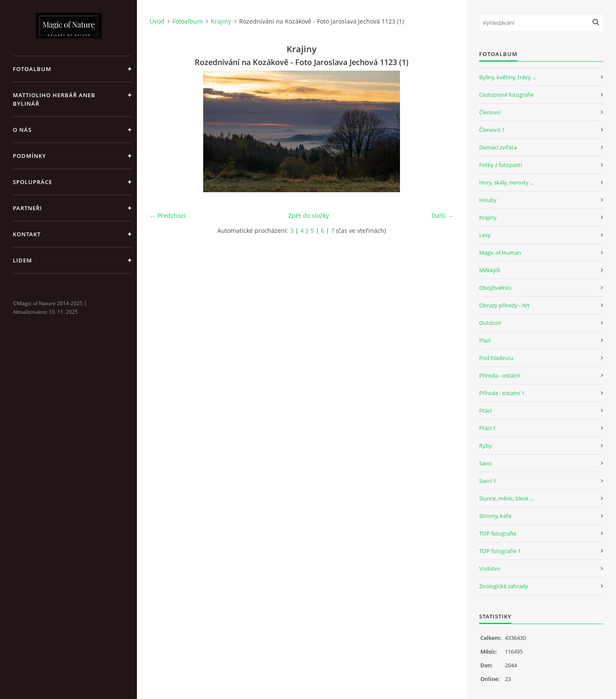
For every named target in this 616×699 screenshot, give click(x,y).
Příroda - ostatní (500, 375)
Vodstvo (490, 568)
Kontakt (27, 234)
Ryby (486, 446)
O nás (22, 130)
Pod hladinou (496, 358)
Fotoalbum (32, 69)
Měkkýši (490, 270)
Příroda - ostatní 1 (502, 393)
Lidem (22, 260)
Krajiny (221, 21)
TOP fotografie (498, 533)
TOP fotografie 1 (500, 551)
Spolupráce (33, 182)
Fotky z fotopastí (500, 165)
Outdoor (490, 323)
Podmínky (30, 156)
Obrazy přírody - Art (504, 305)
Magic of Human (500, 253)
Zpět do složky (309, 216)
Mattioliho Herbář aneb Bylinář (54, 99)
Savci (486, 463)
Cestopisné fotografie (506, 95)
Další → (443, 216)
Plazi (485, 340)
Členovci (490, 112)
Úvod (157, 21)
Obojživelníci (495, 288)
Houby (488, 200)
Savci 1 (488, 481)
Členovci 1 (492, 130)
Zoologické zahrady (504, 586)
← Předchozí (168, 216)
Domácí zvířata (498, 147)
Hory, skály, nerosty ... (506, 182)
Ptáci (485, 410)
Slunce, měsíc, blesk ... (506, 498)
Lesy (485, 235)
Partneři (27, 208)
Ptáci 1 (487, 428)
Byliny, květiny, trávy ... (508, 77)
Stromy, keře (495, 516)
